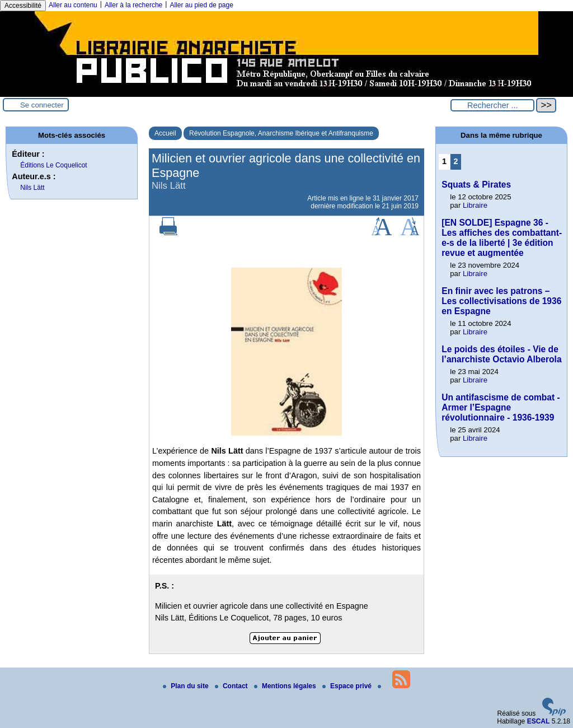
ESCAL (539, 721)
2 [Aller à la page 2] (456, 161)
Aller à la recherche (133, 5)
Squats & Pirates (476, 185)
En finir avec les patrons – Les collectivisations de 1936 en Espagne (501, 301)
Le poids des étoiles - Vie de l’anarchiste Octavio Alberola (501, 354)
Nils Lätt (32, 188)
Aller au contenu (73, 5)
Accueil (165, 133)
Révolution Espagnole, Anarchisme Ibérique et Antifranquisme (281, 133)
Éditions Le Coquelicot (53, 165)
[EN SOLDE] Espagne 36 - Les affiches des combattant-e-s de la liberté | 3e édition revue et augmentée (502, 238)
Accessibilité (23, 6)
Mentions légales (286, 686)
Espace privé (348, 686)
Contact (232, 686)
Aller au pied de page (201, 5)
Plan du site (187, 686)
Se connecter (42, 105)
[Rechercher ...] (492, 105)
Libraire (475, 205)
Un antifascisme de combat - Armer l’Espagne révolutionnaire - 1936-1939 (501, 407)
